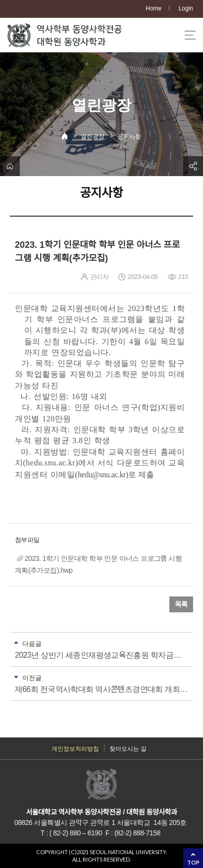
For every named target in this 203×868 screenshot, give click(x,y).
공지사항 (129, 137)
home (10, 166)
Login (186, 8)
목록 (181, 604)
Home (153, 8)
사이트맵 (190, 35)
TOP (193, 862)
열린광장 (93, 137)
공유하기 (193, 166)
